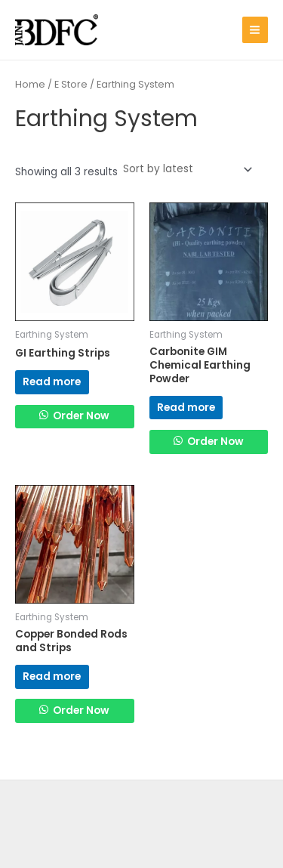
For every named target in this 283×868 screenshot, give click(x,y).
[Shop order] (186, 170)
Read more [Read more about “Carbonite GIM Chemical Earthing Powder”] (186, 408)
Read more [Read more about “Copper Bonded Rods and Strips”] (52, 676)
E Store (71, 84)
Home (30, 84)
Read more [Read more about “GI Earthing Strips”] (52, 382)
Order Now (80, 416)
